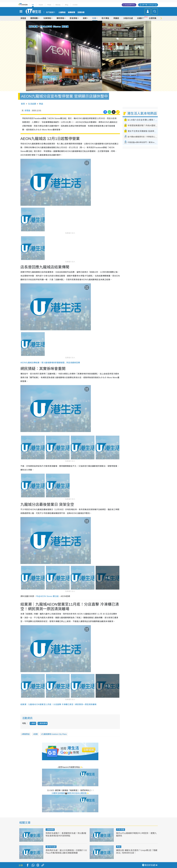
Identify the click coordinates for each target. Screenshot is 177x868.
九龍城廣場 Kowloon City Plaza (54, 734)
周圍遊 (116, 18)
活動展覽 (50, 830)
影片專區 (105, 18)
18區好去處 (128, 18)
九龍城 (33, 723)
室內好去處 (51, 847)
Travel (41, 5)
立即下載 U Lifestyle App (149, 5)
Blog (67, 5)
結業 (36, 734)
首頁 (23, 104)
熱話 (41, 104)
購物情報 (60, 18)
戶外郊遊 (121, 830)
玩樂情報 (47, 18)
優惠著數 (34, 18)
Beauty (58, 5)
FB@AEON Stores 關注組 (47, 596)
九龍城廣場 (43, 723)
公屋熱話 (62, 12)
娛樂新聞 (71, 12)
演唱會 (23, 18)
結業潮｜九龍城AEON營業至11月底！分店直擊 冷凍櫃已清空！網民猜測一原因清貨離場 (58, 704)
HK (33, 5)
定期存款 (81, 12)
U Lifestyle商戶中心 (129, 5)
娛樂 (85, 18)
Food (49, 5)
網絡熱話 (26, 734)
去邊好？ (141, 18)
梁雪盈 (27, 111)
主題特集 (153, 18)
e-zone (75, 5)
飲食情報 (73, 18)
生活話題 (32, 104)
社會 (94, 18)
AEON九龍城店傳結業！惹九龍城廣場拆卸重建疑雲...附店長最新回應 (50, 363)
